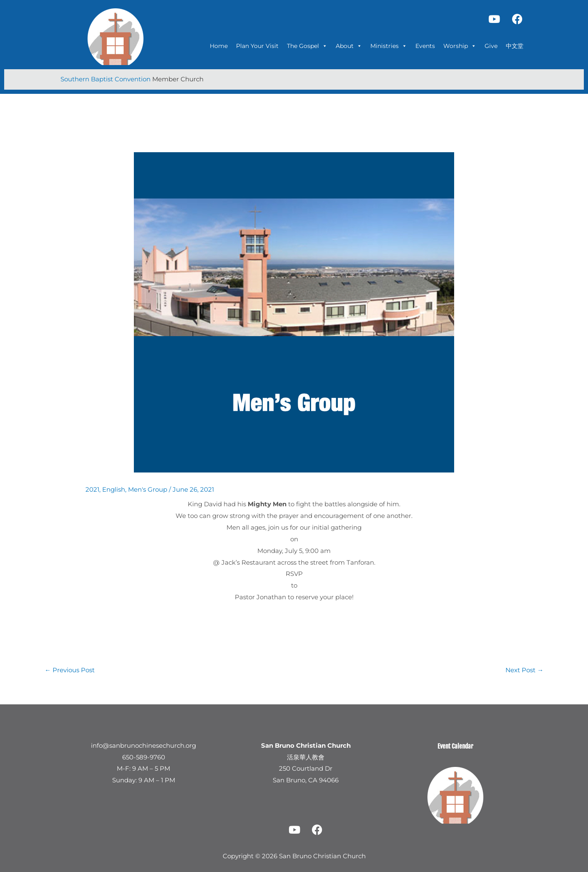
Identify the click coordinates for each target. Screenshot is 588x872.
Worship (460, 46)
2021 (92, 489)
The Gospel (307, 46)
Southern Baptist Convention (106, 79)
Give (491, 46)
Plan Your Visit (257, 46)
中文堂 (515, 46)
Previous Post (70, 670)
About (349, 46)
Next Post (524, 670)
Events (425, 46)
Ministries (389, 46)
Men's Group (148, 489)
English (114, 489)
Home (219, 46)
